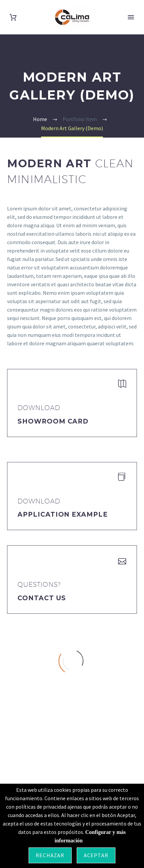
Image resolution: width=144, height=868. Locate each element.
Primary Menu (131, 17)
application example (63, 514)
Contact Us (42, 598)
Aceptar (96, 855)
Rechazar (50, 855)
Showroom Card (53, 421)
